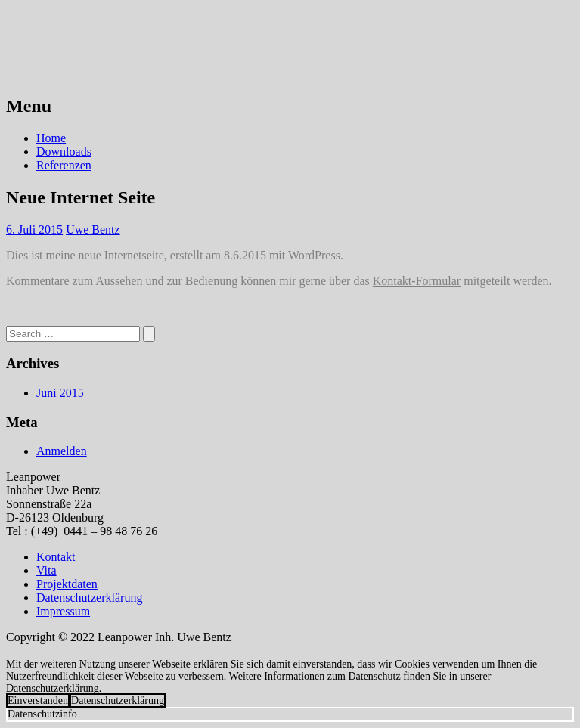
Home (51, 138)
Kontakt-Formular (417, 281)
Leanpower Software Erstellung (170, 29)
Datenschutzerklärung (89, 598)
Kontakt (56, 557)
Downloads (64, 152)
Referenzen (64, 165)
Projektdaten (67, 584)
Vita (47, 570)
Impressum (63, 611)
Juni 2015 (60, 393)
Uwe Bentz (93, 229)
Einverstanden (38, 700)
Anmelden (62, 451)
